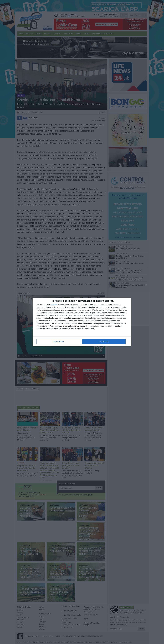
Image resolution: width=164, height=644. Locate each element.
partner (54, 305)
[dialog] (82, 322)
